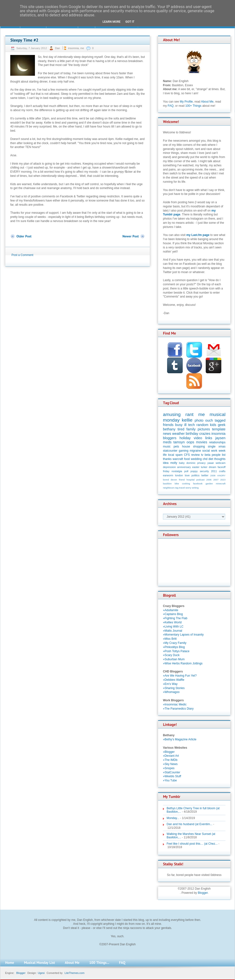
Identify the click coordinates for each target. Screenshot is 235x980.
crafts (222, 471)
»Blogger (169, 752)
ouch (209, 420)
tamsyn (179, 442)
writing (195, 488)
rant (189, 414)
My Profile (186, 102)
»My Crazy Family (175, 643)
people (216, 455)
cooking (186, 484)
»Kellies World (172, 622)
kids (213, 425)
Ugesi (41, 973)
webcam (221, 463)
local (171, 455)
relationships (217, 442)
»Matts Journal (173, 631)
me (82, 48)
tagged (220, 420)
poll (186, 471)
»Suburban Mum (174, 659)
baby (182, 463)
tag (177, 488)
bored (166, 480)
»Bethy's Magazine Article (180, 739)
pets (176, 447)
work (214, 451)
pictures (204, 429)
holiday (185, 438)
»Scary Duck (171, 655)
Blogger (203, 893)
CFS (187, 455)
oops (190, 442)
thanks (167, 459)
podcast (201, 480)
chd (205, 459)
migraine (195, 451)
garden (209, 484)
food (187, 459)
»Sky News (170, 764)
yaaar (211, 463)
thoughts (220, 459)
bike (177, 484)
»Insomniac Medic (175, 704)
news (167, 434)
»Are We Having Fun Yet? (180, 676)
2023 (223, 480)
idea (166, 463)
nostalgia (177, 471)
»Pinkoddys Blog (174, 647)
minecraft (221, 484)
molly (174, 463)
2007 (216, 480)
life (165, 455)
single (212, 447)
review (196, 455)
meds (167, 442)
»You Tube (170, 780)
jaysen (220, 438)
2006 (209, 480)
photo (199, 420)
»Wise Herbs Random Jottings (183, 663)
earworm (168, 475)
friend (182, 480)
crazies (205, 434)
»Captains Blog (173, 614)
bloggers (170, 438)
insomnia (73, 48)
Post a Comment (22, 255)
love (187, 475)
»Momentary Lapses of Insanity (183, 635)
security (204, 471)
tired (181, 429)
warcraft (178, 459)
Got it (130, 22)
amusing (172, 414)
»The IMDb (170, 760)
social (206, 451)
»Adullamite (171, 610)
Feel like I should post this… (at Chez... (192, 844)
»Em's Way (170, 684)
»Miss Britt (170, 639)
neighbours (169, 488)
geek (222, 425)
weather (178, 434)
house (186, 447)
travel (182, 488)
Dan (58, 48)
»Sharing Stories (174, 688)
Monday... (173, 818)
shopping (199, 447)
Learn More (112, 22)
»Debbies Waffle (174, 680)
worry (188, 488)
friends (168, 425)
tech (191, 425)
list (224, 455)
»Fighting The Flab (175, 618)
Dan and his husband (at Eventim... (189, 824)
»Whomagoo (171, 692)
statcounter (170, 451)
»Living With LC (173, 627)
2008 (213, 475)
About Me (207, 102)
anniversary (184, 467)
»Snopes (169, 768)
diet (211, 459)
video (198, 438)
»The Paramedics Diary (178, 709)
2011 (214, 471)
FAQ (171, 106)
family (191, 429)
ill (185, 425)
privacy (201, 463)
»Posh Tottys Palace (176, 651)
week (222, 451)
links (209, 438)
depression (169, 467)
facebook (198, 484)
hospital (190, 480)
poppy (194, 471)
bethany (169, 429)
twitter (205, 475)
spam (179, 455)
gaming (184, 451)
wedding (196, 459)
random (202, 425)
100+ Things (193, 106)
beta (208, 455)
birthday (192, 434)
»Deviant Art (171, 756)
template (219, 429)
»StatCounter (172, 772)
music (167, 447)
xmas (222, 447)
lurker (204, 467)
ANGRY (221, 475)
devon (174, 480)
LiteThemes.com (74, 973)
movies (202, 442)
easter (196, 467)
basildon (167, 484)
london (179, 475)
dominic (191, 463)
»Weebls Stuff (172, 776)
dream (213, 467)
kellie (187, 420)
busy (179, 425)
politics (196, 475)
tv (202, 455)
